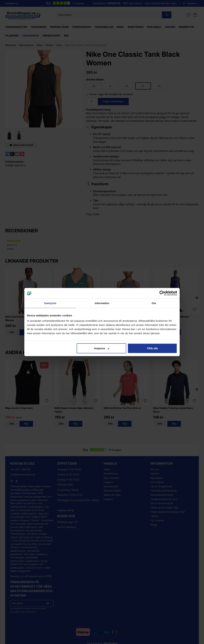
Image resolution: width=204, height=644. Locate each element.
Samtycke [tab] (50, 303)
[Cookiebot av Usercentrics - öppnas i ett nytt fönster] (162, 293)
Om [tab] (154, 303)
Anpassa (102, 348)
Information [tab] (102, 303)
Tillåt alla (152, 348)
